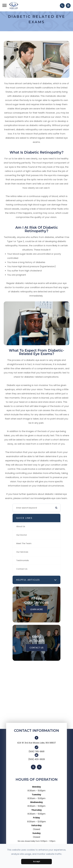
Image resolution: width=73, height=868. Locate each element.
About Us (21, 526)
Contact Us (22, 569)
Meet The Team (24, 543)
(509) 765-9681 (36, 752)
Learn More (37, 609)
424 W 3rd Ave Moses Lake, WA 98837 (36, 743)
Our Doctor (22, 535)
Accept (37, 861)
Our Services (22, 552)
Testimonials (22, 560)
